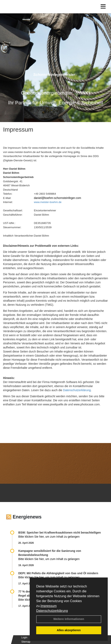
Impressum (48, 606)
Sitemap (26, 642)
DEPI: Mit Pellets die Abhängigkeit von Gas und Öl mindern (60, 573)
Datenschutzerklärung (52, 611)
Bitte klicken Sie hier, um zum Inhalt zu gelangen (49, 537)
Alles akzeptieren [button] (69, 630)
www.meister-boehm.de (48, 202)
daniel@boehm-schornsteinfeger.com (58, 198)
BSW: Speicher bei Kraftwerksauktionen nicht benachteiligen (60, 533)
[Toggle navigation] (103, 7)
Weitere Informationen (69, 619)
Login (24, 637)
